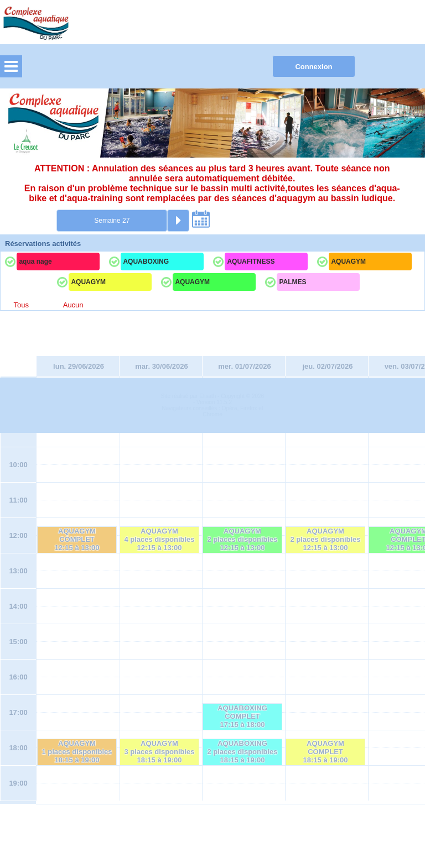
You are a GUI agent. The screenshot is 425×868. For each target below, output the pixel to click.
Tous (21, 305)
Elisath (208, 831)
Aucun (73, 305)
